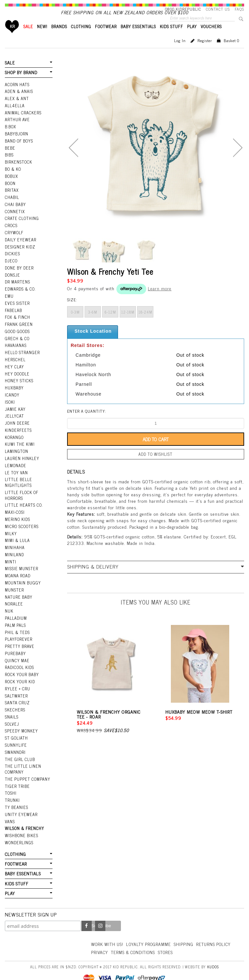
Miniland (14, 551)
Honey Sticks (19, 382)
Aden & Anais (19, 101)
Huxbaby (14, 389)
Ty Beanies (16, 796)
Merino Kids (17, 517)
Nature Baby (18, 592)
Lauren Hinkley (22, 458)
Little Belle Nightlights (18, 481)
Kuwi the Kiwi (19, 444)
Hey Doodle (17, 375)
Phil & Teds (17, 626)
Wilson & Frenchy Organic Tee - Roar (109, 724)
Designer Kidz (20, 252)
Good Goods (17, 334)
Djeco (11, 266)
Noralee (14, 599)
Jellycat (14, 417)
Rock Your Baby (22, 667)
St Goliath (16, 729)
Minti (11, 558)
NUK (9, 606)
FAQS (239, 9)
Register (205, 52)
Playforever (18, 633)
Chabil (12, 204)
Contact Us (218, 9)
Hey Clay (14, 369)
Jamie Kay (15, 410)
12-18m (128, 323)
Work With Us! (108, 931)
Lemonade (15, 465)
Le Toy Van (16, 471)
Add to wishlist (156, 465)
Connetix (14, 218)
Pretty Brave (19, 640)
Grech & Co (17, 341)
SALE (28, 37)
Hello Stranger (22, 355)
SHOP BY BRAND (21, 83)
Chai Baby (15, 211)
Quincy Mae (17, 654)
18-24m (145, 323)
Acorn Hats (17, 95)
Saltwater (16, 688)
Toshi (11, 782)
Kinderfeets (18, 430)
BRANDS (59, 37)
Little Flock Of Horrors (21, 493)
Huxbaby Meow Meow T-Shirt (199, 722)
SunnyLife (16, 736)
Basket (231, 52)
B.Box (10, 136)
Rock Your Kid (20, 674)
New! (42, 37)
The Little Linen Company (23, 759)
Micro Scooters (21, 524)
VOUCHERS (211, 37)
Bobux (11, 184)
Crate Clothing (21, 225)
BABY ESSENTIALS (138, 37)
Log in (180, 52)
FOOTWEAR (106, 37)
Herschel (15, 362)
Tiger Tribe (17, 776)
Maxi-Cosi (14, 510)
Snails (12, 709)
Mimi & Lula (17, 537)
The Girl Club (19, 750)
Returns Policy (109, 939)
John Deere (17, 423)
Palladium (16, 613)
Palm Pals (15, 619)
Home (12, 37)
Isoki (10, 403)
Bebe (10, 156)
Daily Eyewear (20, 245)
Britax (12, 197)
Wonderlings (19, 830)
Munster (14, 585)
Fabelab (13, 314)
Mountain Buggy (23, 578)
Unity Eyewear (21, 803)
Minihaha (15, 544)
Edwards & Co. (20, 293)
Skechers (15, 702)
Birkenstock (18, 170)
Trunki (12, 789)
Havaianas (16, 348)
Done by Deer (19, 273)
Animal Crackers (23, 122)
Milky (11, 530)
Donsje (12, 280)
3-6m (93, 323)
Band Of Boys (19, 149)
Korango (14, 437)
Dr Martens (17, 286)
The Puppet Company (27, 769)
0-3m (75, 323)
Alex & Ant (17, 108)
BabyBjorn (16, 143)
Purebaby (15, 647)
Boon (10, 190)
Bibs (9, 163)
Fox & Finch (17, 321)
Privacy (139, 939)
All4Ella (15, 115)
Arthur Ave (17, 129)
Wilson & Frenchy (24, 817)
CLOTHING (81, 37)
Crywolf (14, 238)
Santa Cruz (17, 695)
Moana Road (18, 571)
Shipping (187, 931)
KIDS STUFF (172, 37)
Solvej (12, 715)
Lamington (16, 451)
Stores (208, 939)
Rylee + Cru (17, 681)
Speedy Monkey (21, 722)
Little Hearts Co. (23, 503)
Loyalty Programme (151, 931)
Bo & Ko (13, 177)
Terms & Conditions (174, 939)
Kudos (213, 953)
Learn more (160, 299)
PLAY (192, 37)
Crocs (11, 232)
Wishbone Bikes (21, 824)
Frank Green (18, 328)
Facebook (87, 913)
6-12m (110, 323)
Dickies (12, 259)
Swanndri (15, 743)
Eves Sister (17, 307)
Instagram (100, 913)
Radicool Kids (19, 661)
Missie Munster (21, 565)
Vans (10, 810)
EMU (9, 300)
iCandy (12, 396)
